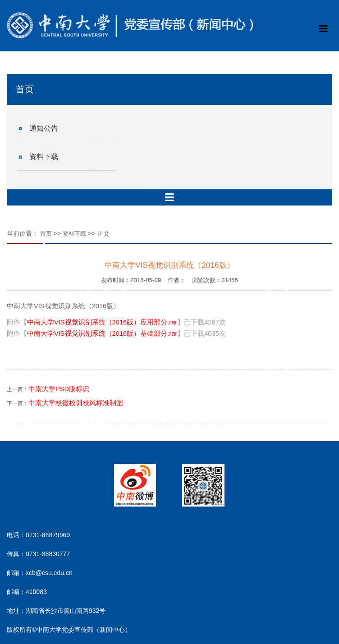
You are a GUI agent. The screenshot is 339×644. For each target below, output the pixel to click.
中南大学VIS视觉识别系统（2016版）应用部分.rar (102, 322)
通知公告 (44, 128)
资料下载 (44, 157)
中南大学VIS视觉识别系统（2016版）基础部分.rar (102, 333)
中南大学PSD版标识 (59, 389)
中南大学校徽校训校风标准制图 (76, 403)
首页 (46, 234)
